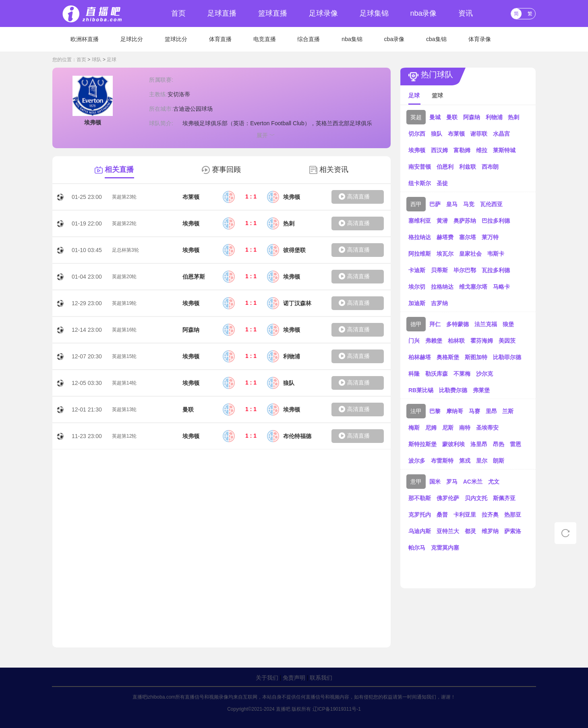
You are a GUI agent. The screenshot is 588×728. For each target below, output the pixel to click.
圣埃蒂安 (487, 428)
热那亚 (513, 515)
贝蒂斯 (439, 270)
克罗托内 (420, 515)
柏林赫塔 (420, 357)
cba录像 (394, 39)
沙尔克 (484, 374)
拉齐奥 (490, 515)
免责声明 (294, 678)
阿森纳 (472, 117)
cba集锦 (436, 39)
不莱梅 (462, 374)
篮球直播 (273, 13)
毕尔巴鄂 (465, 270)
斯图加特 (476, 357)
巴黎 (435, 411)
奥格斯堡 (448, 357)
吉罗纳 (439, 303)
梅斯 (414, 428)
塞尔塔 (468, 237)
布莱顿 (456, 134)
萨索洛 (513, 531)
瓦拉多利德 (496, 270)
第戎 (465, 461)
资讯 (466, 13)
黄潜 (442, 221)
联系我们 (321, 678)
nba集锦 (352, 39)
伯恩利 (445, 167)
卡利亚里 (465, 515)
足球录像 (323, 13)
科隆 (414, 374)
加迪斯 (417, 303)
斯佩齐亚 (504, 498)
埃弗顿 (417, 150)
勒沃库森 (437, 374)
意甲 (416, 482)
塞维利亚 (420, 221)
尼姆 (431, 428)
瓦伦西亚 (491, 204)
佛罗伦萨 (448, 498)
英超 (416, 117)
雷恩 (516, 444)
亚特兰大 (448, 531)
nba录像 (423, 13)
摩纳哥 (455, 411)
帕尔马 (417, 548)
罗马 (452, 482)
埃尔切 (417, 287)
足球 (112, 60)
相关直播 (119, 170)
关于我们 (267, 678)
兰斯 (508, 411)
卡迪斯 (417, 270)
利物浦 (494, 117)
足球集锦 (374, 13)
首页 (178, 13)
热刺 (513, 117)
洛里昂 (479, 444)
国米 (435, 482)
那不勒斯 (420, 498)
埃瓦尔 (445, 254)
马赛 (474, 411)
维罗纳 (490, 531)
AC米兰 (473, 482)
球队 (97, 60)
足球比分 (132, 39)
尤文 (494, 482)
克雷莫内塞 (445, 548)
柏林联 (456, 341)
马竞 (469, 204)
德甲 (416, 324)
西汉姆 (439, 150)
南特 (465, 428)
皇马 (452, 204)
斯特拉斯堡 (422, 444)
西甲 (416, 204)
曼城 (435, 117)
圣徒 (442, 183)
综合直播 (308, 39)
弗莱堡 (481, 390)
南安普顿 (420, 167)
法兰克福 (486, 324)
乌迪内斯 (420, 531)
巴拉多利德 (496, 221)
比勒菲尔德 (507, 357)
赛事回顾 (226, 170)
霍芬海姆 (482, 341)
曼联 (452, 117)
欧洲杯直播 (85, 39)
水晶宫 (501, 134)
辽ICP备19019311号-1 (337, 709)
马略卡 (501, 287)
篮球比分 (176, 39)
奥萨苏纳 (465, 221)
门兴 (414, 341)
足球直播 (222, 13)
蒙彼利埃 (453, 444)
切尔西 (417, 134)
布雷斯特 (442, 461)
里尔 (482, 461)
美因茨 (507, 341)
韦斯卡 (496, 254)
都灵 (470, 531)
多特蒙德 (458, 324)
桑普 (442, 515)
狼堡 (508, 324)
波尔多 (417, 461)
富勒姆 (462, 150)
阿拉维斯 (420, 254)
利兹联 (468, 167)
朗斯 (499, 461)
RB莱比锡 (421, 390)
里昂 (491, 411)
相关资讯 (334, 170)
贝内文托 (476, 498)
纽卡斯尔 (420, 183)
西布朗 (490, 167)
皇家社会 (470, 254)
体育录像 (480, 39)
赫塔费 (445, 237)
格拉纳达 (420, 237)
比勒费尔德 (453, 390)
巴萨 (435, 204)
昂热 (499, 444)
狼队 (437, 134)
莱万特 (490, 237)
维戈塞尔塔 (473, 287)
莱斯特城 (504, 150)
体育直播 (220, 39)
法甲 (416, 411)
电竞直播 (265, 39)
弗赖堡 (434, 341)
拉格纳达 (442, 287)
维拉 (482, 150)
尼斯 (448, 428)
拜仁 (435, 324)
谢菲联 (479, 134)
